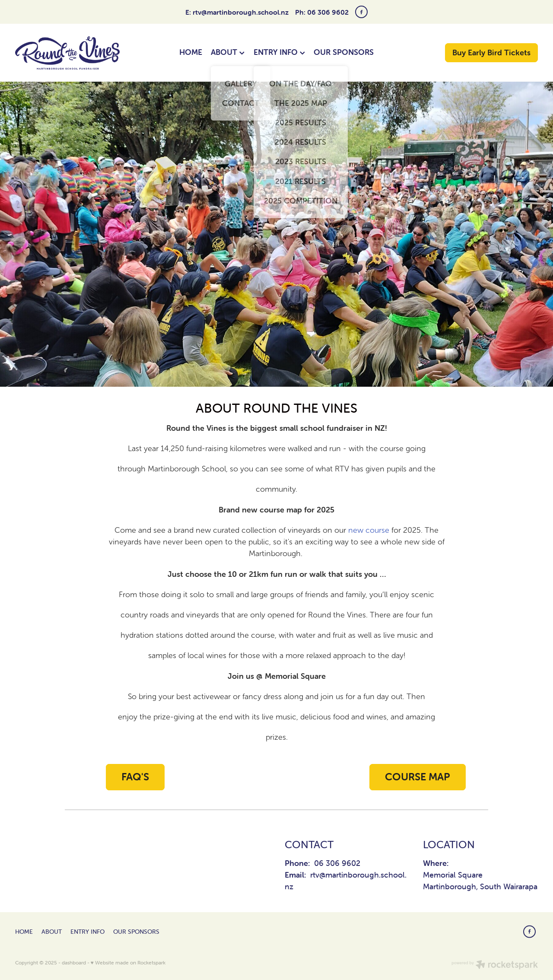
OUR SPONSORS (344, 52)
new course (369, 530)
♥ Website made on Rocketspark (128, 962)
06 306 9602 (337, 863)
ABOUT (228, 52)
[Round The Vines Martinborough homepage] (67, 53)
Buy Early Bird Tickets (491, 52)
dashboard (74, 962)
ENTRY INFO (279, 52)
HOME (191, 52)
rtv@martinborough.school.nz (241, 12)
